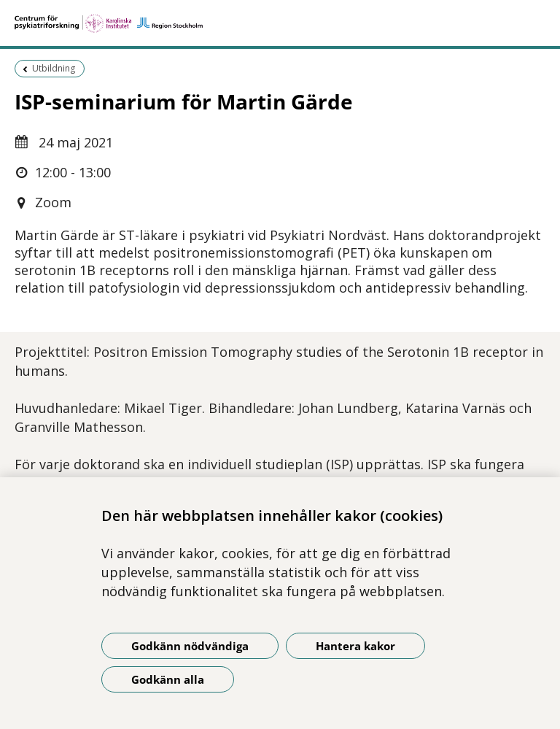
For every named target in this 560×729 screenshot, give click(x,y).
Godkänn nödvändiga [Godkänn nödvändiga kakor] (190, 646)
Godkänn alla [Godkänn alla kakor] (168, 679)
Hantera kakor (355, 646)
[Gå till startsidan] (280, 23)
